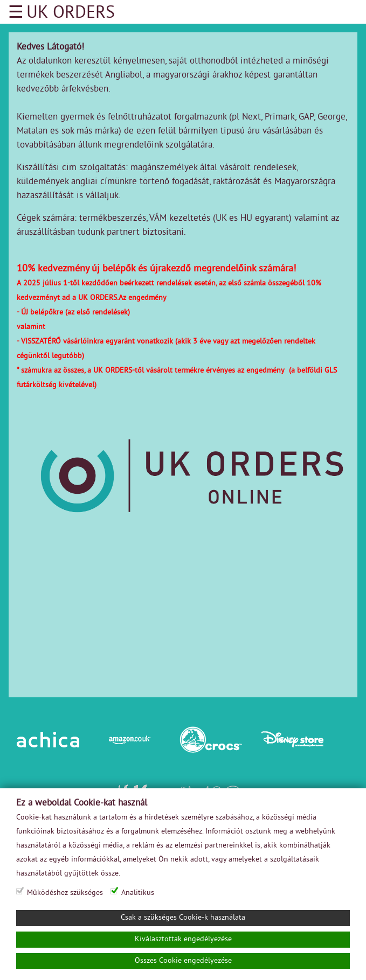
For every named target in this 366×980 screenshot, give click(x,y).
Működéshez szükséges (65, 893)
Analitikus (138, 893)
